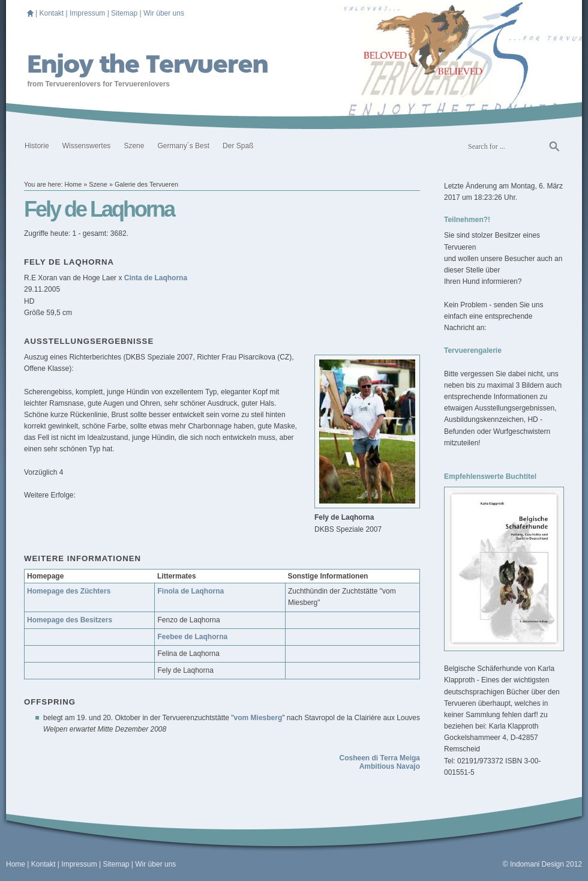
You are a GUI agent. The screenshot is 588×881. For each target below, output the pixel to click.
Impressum (87, 13)
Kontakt (51, 13)
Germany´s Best (183, 146)
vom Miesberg (258, 718)
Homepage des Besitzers (70, 620)
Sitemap (124, 13)
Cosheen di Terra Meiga (380, 758)
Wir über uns (164, 13)
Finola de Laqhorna (190, 591)
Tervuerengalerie (473, 350)
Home (73, 184)
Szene (134, 146)
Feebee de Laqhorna (192, 637)
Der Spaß (238, 146)
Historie (37, 146)
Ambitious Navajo (390, 766)
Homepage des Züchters (69, 591)
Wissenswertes (87, 146)
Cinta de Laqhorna (156, 278)
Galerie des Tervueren (146, 184)
